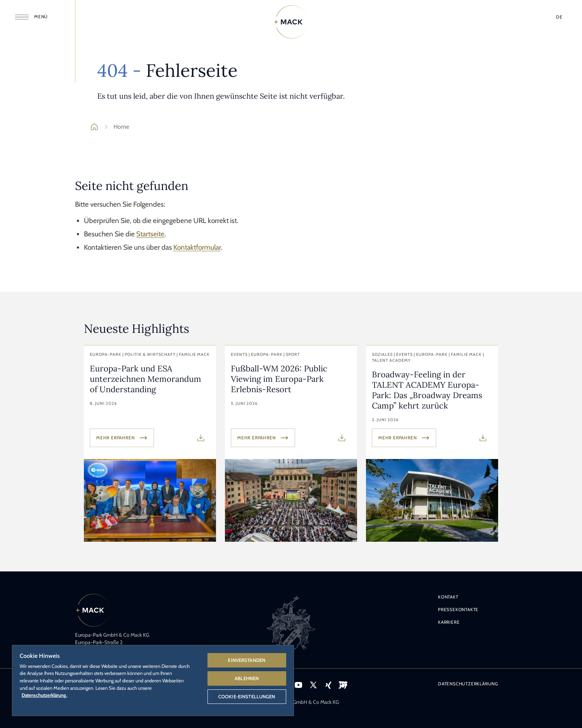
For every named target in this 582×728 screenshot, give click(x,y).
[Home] (291, 22)
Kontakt (448, 597)
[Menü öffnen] (33, 17)
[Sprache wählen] (559, 17)
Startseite (150, 234)
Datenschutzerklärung (468, 684)
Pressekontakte (458, 609)
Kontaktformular (197, 247)
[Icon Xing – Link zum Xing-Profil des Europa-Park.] (328, 685)
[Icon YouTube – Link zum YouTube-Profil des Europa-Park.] (298, 685)
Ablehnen (247, 678)
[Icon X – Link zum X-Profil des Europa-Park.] (313, 685)
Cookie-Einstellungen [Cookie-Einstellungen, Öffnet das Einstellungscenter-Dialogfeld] (247, 696)
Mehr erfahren (122, 438)
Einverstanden (247, 660)
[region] (153, 680)
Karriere (449, 622)
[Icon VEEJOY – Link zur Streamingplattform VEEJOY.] (343, 685)
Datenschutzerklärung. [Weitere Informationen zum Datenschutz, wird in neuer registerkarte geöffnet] (44, 695)
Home (115, 127)
